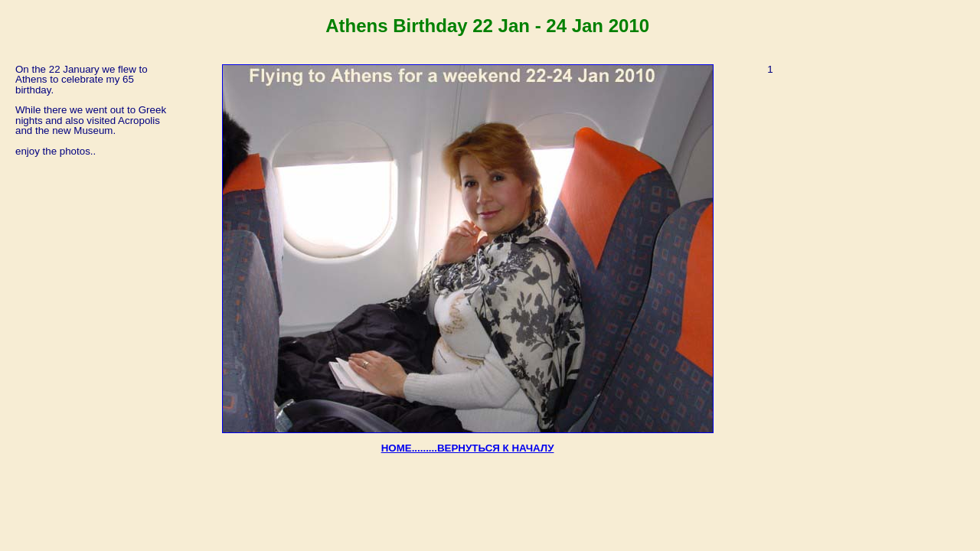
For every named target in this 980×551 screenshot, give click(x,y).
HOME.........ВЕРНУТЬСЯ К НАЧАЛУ (468, 448)
